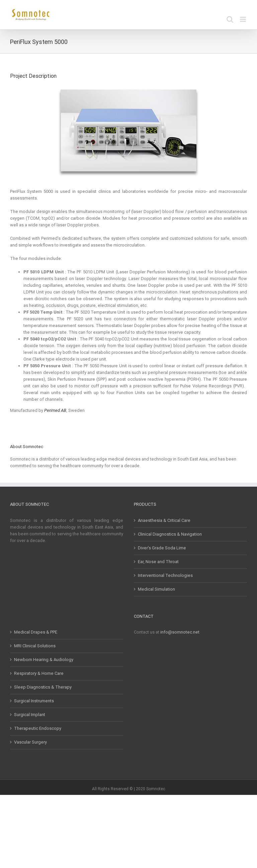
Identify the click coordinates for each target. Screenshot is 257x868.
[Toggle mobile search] (230, 19)
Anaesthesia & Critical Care (164, 520)
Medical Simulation (156, 589)
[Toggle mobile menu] (243, 19)
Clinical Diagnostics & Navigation (170, 534)
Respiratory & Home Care (39, 673)
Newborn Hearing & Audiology (44, 660)
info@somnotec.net (180, 632)
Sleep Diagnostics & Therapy (43, 687)
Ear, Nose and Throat (158, 562)
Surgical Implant (30, 715)
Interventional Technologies (165, 575)
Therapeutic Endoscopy (38, 728)
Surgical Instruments (34, 701)
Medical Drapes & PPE (36, 632)
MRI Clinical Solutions (35, 646)
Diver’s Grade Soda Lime (162, 548)
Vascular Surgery (30, 742)
